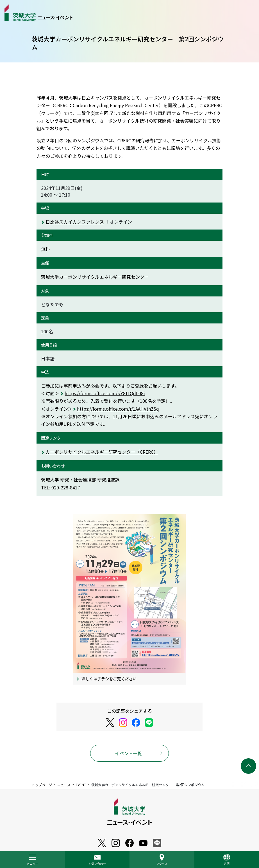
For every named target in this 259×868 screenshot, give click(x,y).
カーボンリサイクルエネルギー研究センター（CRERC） (102, 452)
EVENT (81, 785)
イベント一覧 (128, 753)
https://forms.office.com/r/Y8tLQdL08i (105, 393)
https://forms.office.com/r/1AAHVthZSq (118, 409)
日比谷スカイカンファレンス (75, 222)
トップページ (42, 785)
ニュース (64, 785)
